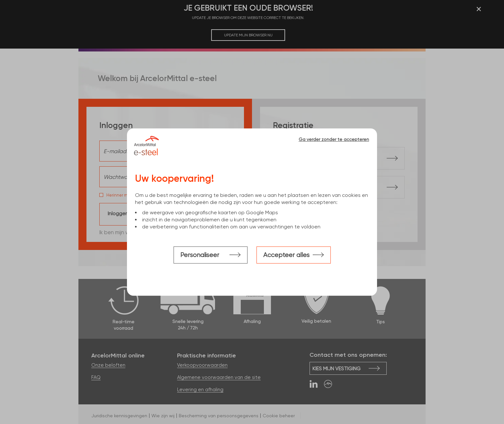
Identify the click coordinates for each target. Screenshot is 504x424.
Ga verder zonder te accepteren (334, 139)
